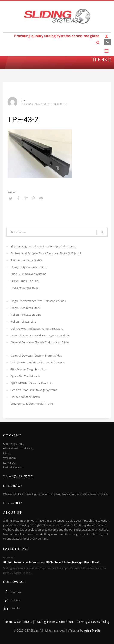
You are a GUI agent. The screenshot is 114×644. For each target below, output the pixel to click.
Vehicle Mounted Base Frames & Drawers (38, 362)
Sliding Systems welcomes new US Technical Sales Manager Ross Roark (52, 562)
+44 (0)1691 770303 (21, 476)
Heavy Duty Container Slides (29, 267)
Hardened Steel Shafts (25, 397)
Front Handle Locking (25, 281)
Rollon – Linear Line (23, 321)
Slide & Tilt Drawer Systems (28, 274)
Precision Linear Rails (24, 288)
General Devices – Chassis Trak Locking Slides (40, 342)
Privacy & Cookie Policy (93, 622)
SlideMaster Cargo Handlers (29, 369)
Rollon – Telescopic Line (26, 315)
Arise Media (92, 630)
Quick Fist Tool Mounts (26, 376)
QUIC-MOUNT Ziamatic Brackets (32, 383)
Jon (24, 100)
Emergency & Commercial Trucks (32, 404)
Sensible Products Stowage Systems (34, 390)
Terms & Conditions (18, 622)
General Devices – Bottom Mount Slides (36, 356)
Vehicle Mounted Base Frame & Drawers (37, 329)
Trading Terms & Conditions (55, 622)
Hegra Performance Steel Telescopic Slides (38, 301)
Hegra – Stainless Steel (25, 308)
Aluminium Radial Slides (26, 260)
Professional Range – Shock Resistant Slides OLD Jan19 (46, 253)
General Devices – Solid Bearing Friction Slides (40, 335)
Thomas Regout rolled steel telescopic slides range (43, 246)
